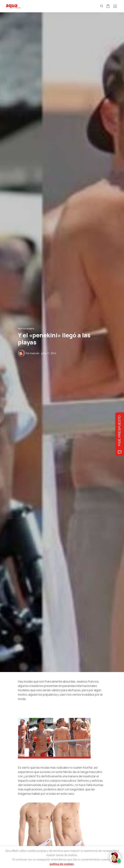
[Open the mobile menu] (115, 6)
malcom (35, 353)
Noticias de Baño (26, 329)
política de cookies (62, 864)
